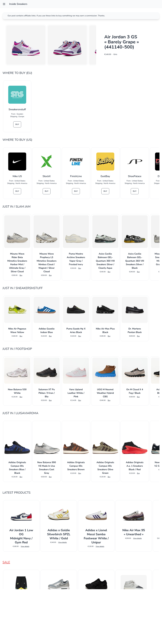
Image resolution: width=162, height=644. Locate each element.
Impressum (81, 638)
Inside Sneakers (18, 4)
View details (25, 546)
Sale (6, 562)
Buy (17, 124)
